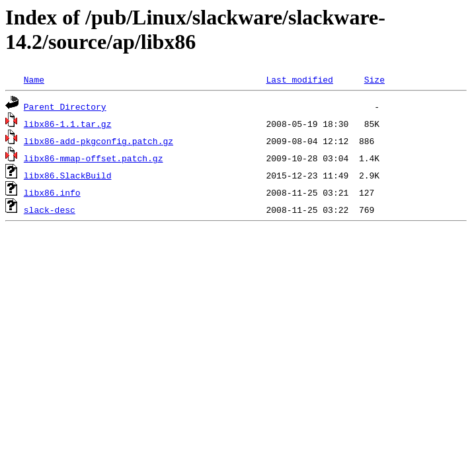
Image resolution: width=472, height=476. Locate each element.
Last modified (299, 79)
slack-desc (50, 210)
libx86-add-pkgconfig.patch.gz (98, 141)
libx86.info (52, 192)
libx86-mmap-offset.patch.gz (94, 158)
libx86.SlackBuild (68, 175)
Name (34, 79)
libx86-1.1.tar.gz (68, 124)
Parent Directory (65, 106)
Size (374, 79)
